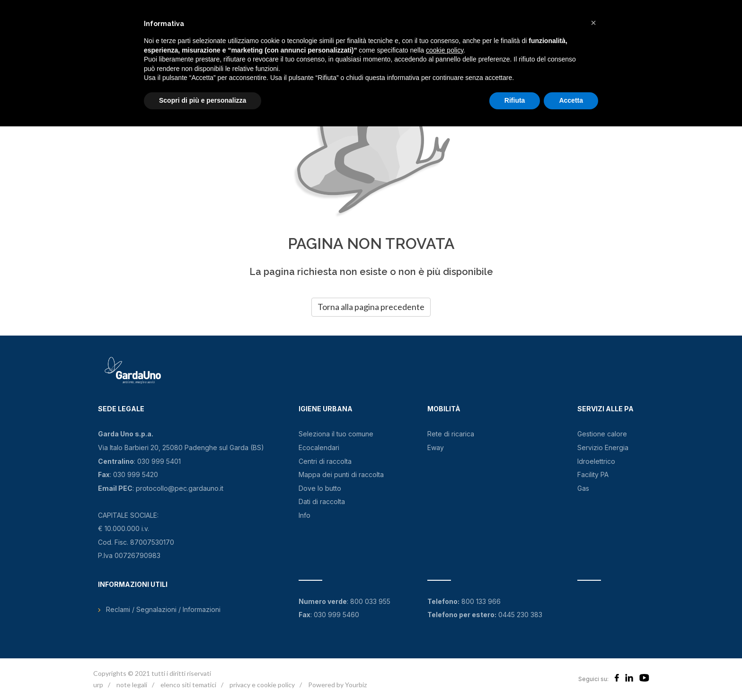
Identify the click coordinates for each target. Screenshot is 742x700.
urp (98, 685)
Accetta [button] (571, 100)
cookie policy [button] (445, 50)
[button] (593, 23)
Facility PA (593, 474)
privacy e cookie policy (262, 685)
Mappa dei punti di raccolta (341, 474)
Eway (436, 447)
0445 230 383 (520, 615)
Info (305, 515)
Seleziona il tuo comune (336, 434)
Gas (583, 488)
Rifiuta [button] (515, 100)
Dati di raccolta (322, 501)
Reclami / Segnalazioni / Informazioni (163, 609)
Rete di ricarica (451, 434)
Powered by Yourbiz (337, 685)
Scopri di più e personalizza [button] (203, 100)
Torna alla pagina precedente (371, 307)
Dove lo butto (320, 488)
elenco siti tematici (188, 685)
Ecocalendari (319, 447)
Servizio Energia (603, 447)
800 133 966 (481, 601)
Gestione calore (602, 434)
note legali (132, 685)
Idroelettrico (596, 461)
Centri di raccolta (325, 461)
